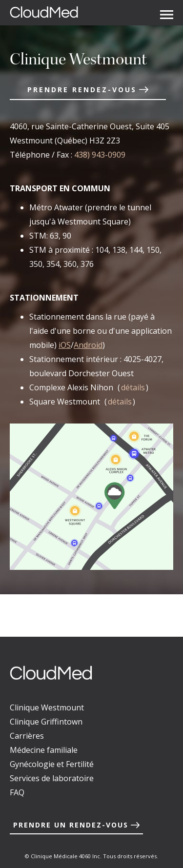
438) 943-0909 (100, 155)
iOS (65, 345)
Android (88, 345)
